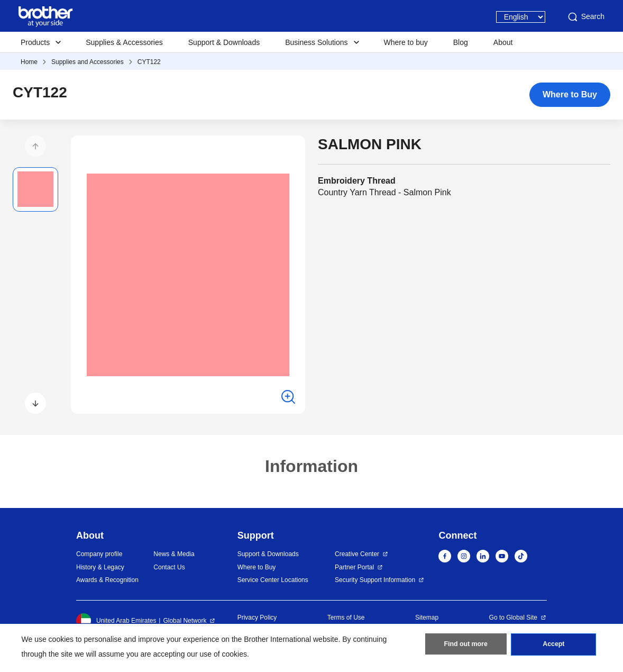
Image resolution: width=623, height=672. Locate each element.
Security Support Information (375, 580)
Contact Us (169, 567)
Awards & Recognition (107, 580)
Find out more (466, 646)
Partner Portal (354, 567)
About (503, 42)
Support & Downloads (224, 42)
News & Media (174, 554)
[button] (35, 146)
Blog (461, 42)
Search (585, 17)
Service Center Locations (273, 580)
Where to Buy (570, 94)
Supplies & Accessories (124, 42)
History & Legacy (100, 567)
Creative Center (357, 554)
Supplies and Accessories (88, 62)
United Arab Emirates (116, 621)
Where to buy (406, 42)
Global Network (185, 621)
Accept (554, 646)
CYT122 (149, 62)
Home (29, 62)
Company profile (99, 554)
